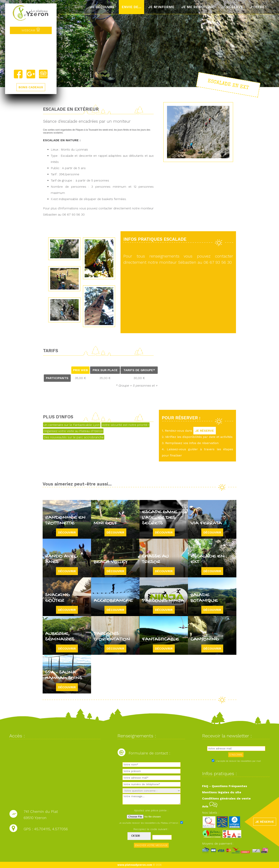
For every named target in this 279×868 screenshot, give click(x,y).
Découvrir (67, 532)
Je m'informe (161, 7)
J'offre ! (258, 7)
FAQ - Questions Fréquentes (225, 786)
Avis (210, 806)
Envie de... (131, 7)
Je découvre (102, 7)
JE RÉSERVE (205, 431)
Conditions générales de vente (226, 798)
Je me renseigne (198, 7)
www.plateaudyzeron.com (135, 865)
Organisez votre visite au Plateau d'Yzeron (73, 431)
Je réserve (232, 7)
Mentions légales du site (222, 792)
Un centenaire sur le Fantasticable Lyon (72, 425)
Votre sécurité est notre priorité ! (125, 425)
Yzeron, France (31, 52)
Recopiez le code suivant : (151, 829)
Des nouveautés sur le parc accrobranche (74, 437)
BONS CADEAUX (31, 87)
